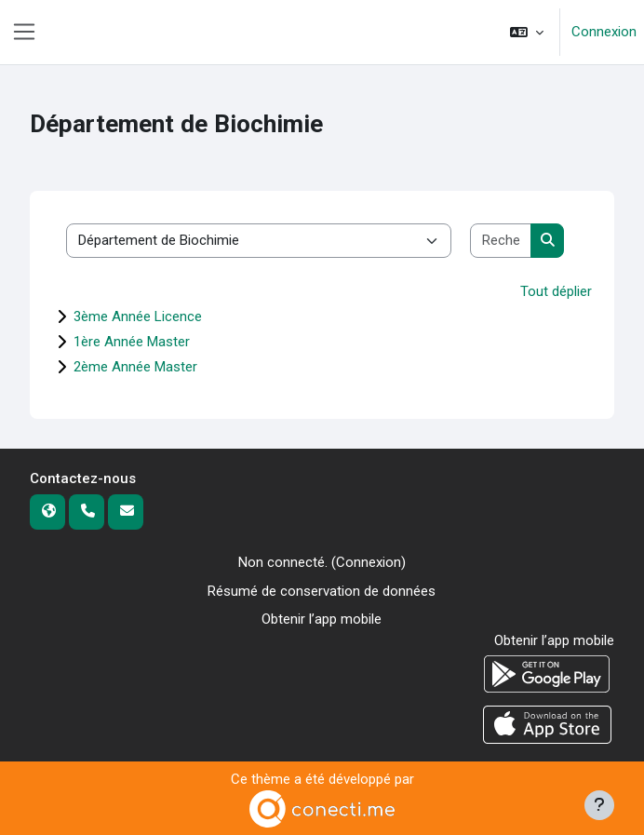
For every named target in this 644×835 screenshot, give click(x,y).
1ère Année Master (132, 342)
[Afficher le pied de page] (599, 805)
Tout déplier (556, 291)
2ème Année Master (135, 367)
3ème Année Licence (138, 316)
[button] (527, 32)
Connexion (604, 32)
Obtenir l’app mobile (322, 619)
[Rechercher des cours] (501, 241)
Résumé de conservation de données (322, 591)
